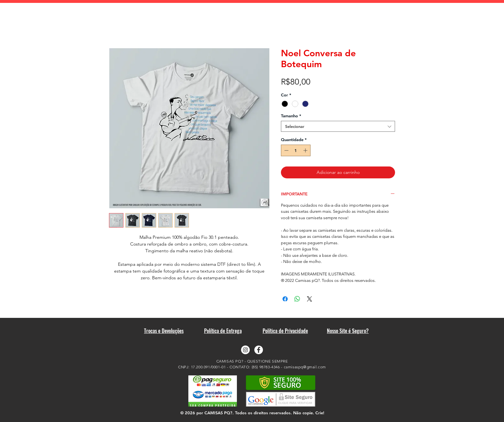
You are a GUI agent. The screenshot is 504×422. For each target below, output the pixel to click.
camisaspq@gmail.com (305, 367)
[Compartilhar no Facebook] (285, 299)
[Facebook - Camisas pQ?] (259, 350)
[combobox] (338, 126)
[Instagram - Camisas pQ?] (245, 350)
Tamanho (291, 116)
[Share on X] (310, 299)
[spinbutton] (296, 150)
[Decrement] (286, 150)
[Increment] (306, 150)
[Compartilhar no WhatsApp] (297, 299)
